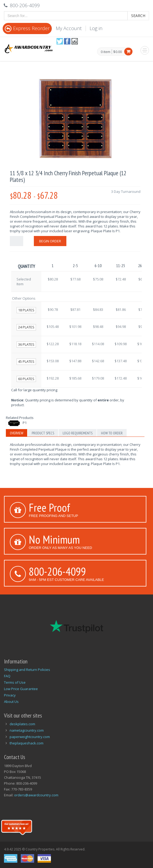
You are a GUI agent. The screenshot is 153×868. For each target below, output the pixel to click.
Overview (17, 433)
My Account (69, 28)
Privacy (10, 695)
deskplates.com (22, 724)
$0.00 (118, 52)
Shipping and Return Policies (27, 670)
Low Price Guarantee (21, 689)
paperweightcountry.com (30, 737)
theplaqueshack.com (27, 743)
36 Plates (26, 344)
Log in (96, 28)
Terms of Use (15, 682)
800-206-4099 (57, 571)
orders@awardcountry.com (36, 795)
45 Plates (26, 361)
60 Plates (26, 379)
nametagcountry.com (27, 730)
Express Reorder (27, 28)
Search (138, 16)
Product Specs (43, 433)
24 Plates (26, 327)
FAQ (7, 676)
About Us (11, 702)
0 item (106, 52)
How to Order (112, 433)
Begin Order (50, 241)
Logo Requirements (78, 433)
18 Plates (26, 310)
